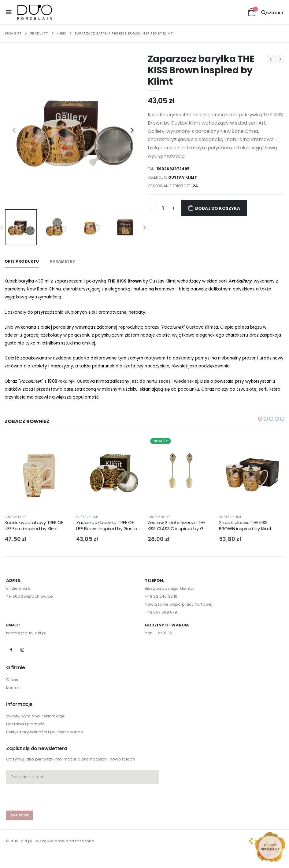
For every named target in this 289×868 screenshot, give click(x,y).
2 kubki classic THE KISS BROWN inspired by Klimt (246, 528)
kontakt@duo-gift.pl (26, 635)
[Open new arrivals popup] (270, 847)
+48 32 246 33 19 (161, 599)
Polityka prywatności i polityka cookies (45, 735)
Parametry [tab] (64, 261)
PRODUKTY (39, 33)
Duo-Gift (13, 33)
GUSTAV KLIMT (183, 177)
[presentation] (14, 130)
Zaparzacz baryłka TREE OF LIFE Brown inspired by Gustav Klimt (108, 529)
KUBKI (61, 33)
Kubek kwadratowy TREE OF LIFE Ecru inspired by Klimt (34, 528)
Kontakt (14, 690)
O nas (12, 682)
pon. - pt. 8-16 (159, 635)
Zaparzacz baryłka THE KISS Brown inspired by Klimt (124, 33)
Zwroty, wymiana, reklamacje (36, 719)
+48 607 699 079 (161, 615)
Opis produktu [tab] (22, 261)
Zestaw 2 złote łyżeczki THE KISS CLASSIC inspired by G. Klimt (178, 529)
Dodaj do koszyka (216, 208)
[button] (252, 12)
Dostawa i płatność (26, 727)
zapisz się (20, 818)
